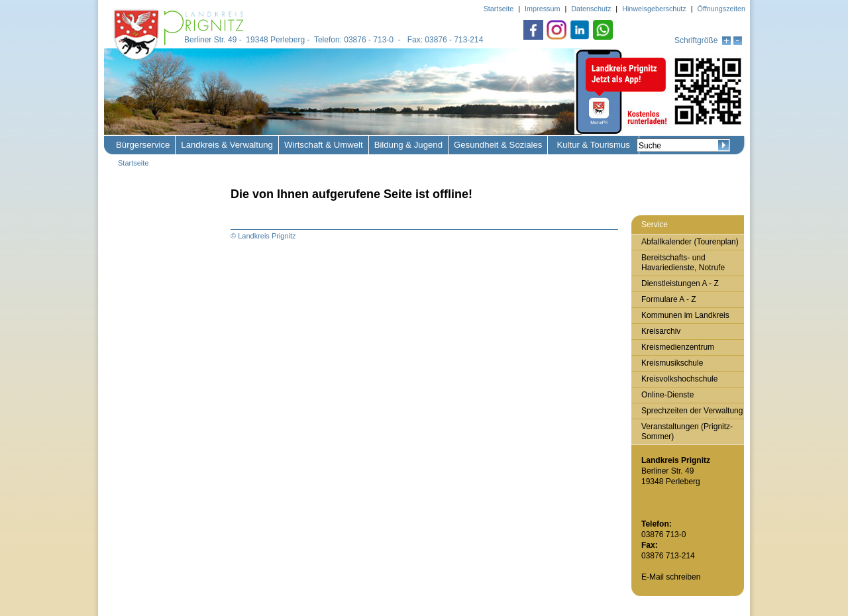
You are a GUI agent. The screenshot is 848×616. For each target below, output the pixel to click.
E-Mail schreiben (671, 577)
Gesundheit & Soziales (498, 145)
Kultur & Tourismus (593, 145)
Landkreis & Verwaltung (227, 145)
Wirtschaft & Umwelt (324, 145)
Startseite (133, 163)
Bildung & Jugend (408, 145)
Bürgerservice (143, 145)
